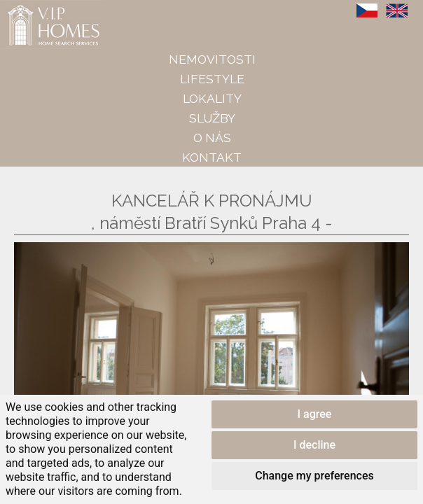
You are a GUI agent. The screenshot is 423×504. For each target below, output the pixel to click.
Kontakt (212, 157)
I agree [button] (315, 414)
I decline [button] (314, 445)
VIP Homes (35, 8)
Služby (212, 118)
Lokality (212, 98)
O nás (212, 138)
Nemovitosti (212, 59)
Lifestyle (212, 79)
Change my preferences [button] (314, 476)
